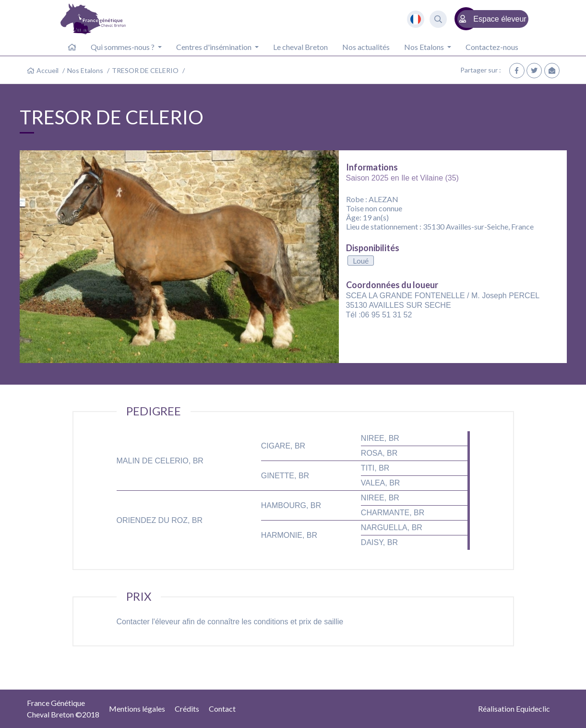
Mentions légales (137, 709)
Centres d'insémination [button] (215, 47)
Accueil (48, 70)
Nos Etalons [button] (425, 47)
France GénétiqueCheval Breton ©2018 (63, 709)
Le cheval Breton (300, 47)
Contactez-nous (492, 47)
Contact (222, 709)
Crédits (187, 709)
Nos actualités (366, 47)
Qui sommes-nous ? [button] (123, 47)
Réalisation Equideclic (514, 709)
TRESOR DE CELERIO (145, 70)
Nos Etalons (85, 70)
